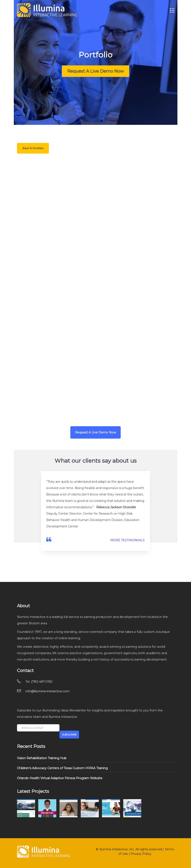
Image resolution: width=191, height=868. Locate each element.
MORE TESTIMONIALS (127, 540)
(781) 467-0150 (42, 682)
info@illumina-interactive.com (47, 691)
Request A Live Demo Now (95, 71)
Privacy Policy (141, 854)
